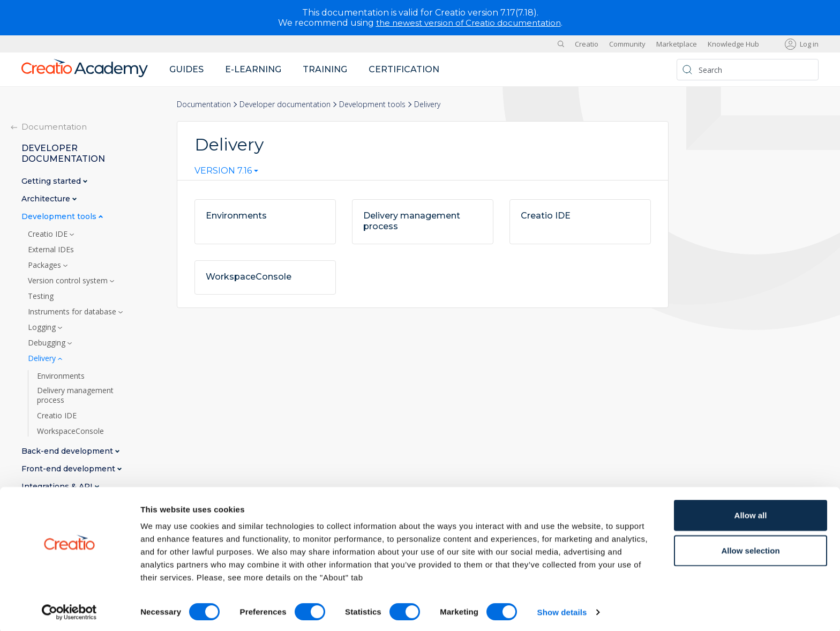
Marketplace (677, 44)
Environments (61, 376)
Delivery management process (75, 395)
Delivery (43, 358)
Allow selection (750, 548)
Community (627, 44)
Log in (809, 44)
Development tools (372, 104)
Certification (404, 69)
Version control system (69, 281)
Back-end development (68, 451)
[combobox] (226, 173)
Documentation (204, 104)
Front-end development (69, 469)
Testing (41, 296)
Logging (43, 327)
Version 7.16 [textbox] (223, 171)
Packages (46, 265)
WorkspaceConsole (70, 431)
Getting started (52, 181)
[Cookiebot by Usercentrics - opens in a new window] (69, 610)
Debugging (48, 343)
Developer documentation (285, 104)
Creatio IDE (49, 234)
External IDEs (51, 250)
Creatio (587, 44)
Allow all (751, 513)
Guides (186, 69)
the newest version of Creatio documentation (468, 23)
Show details (562, 610)
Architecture (47, 199)
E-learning (253, 69)
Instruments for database (73, 312)
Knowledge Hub (733, 44)
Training (325, 69)
